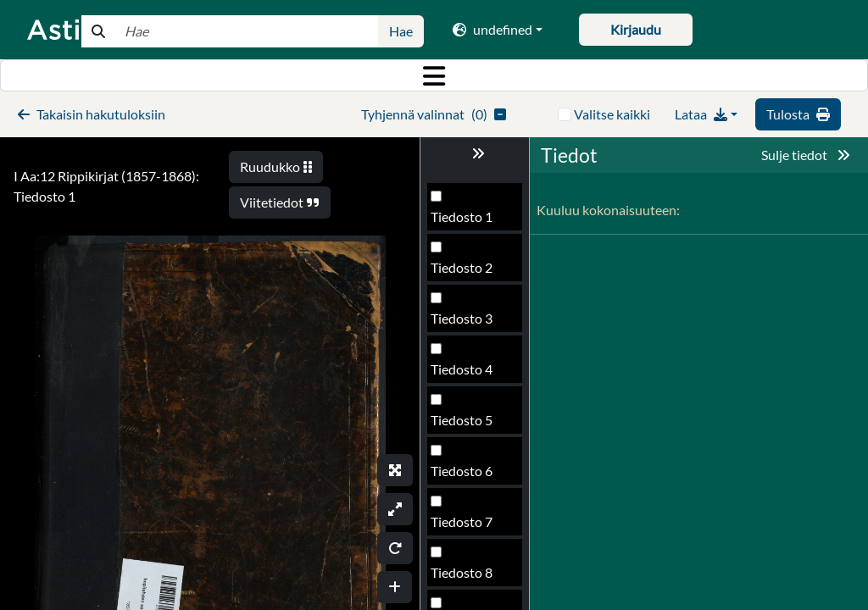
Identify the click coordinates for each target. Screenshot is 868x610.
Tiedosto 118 (469, 476)
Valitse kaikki (612, 114)
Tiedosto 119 (469, 527)
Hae (401, 31)
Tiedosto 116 (469, 374)
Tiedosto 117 (469, 425)
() (434, 114)
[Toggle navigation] (434, 75)
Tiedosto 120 (469, 577)
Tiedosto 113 (469, 222)
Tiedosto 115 (469, 323)
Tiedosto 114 (469, 272)
